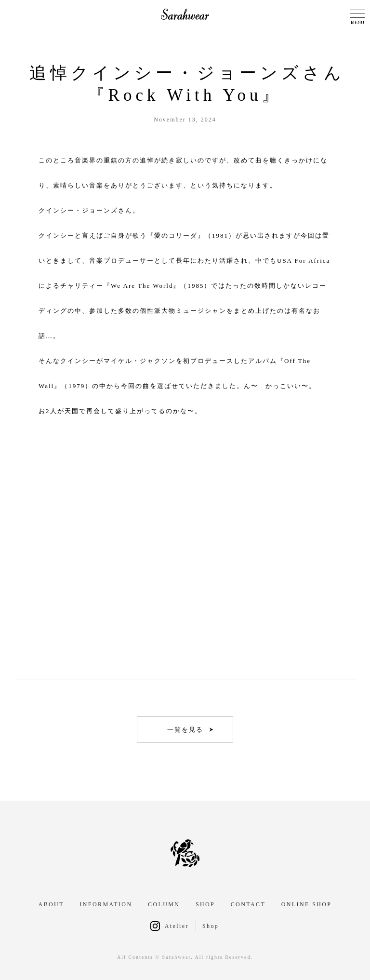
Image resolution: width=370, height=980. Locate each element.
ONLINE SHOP (307, 904)
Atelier (177, 926)
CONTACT (248, 904)
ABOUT (51, 904)
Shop (211, 926)
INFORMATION (106, 904)
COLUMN (164, 904)
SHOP (205, 904)
